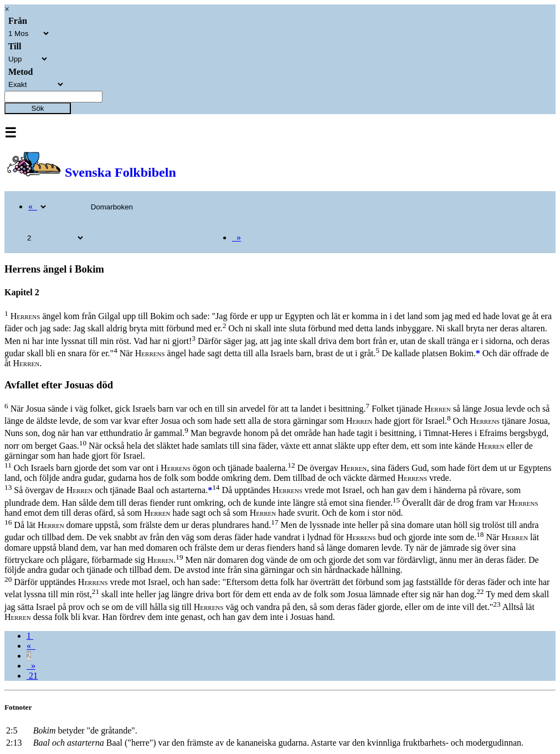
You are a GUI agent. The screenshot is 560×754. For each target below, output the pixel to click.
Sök (38, 108)
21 (32, 676)
